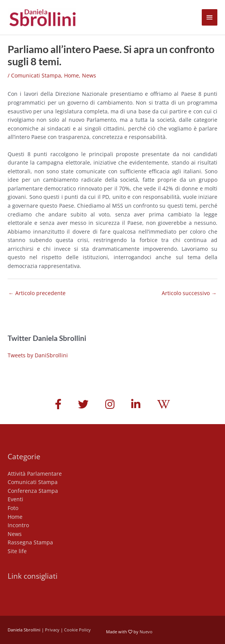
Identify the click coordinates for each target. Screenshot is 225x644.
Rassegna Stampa (30, 542)
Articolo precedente (37, 293)
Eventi (15, 499)
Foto (13, 508)
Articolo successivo (189, 293)
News (89, 75)
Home (72, 75)
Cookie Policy (77, 630)
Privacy (52, 630)
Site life (17, 551)
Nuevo (146, 632)
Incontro (18, 525)
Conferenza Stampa (33, 491)
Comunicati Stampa (36, 75)
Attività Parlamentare (35, 474)
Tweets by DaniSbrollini (38, 355)
